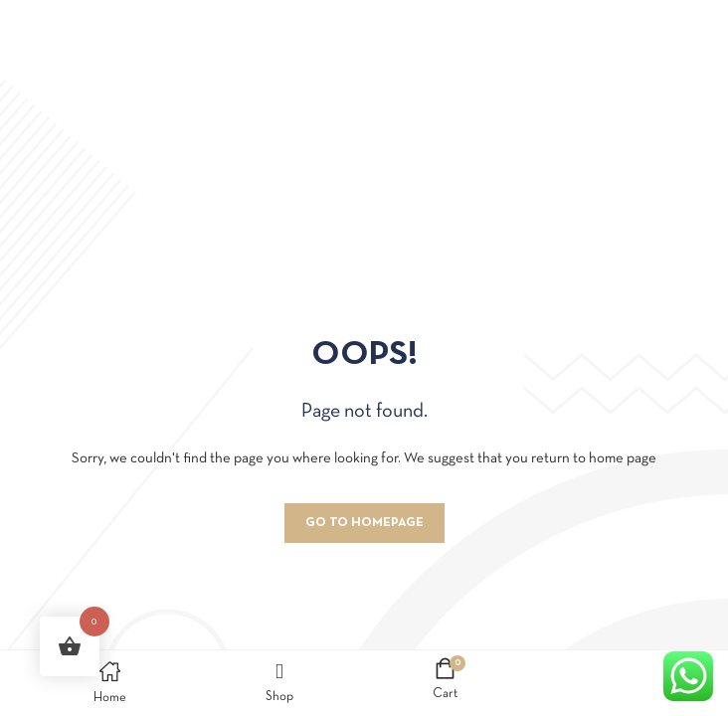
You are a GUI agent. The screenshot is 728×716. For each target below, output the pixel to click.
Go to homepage (364, 523)
